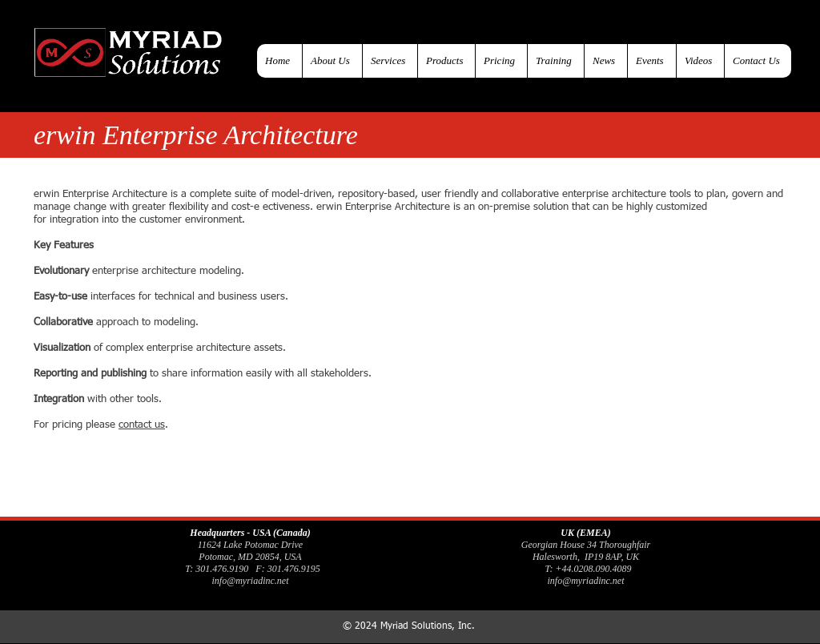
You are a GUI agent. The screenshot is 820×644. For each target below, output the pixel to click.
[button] (446, 61)
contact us (142, 425)
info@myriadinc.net (250, 581)
